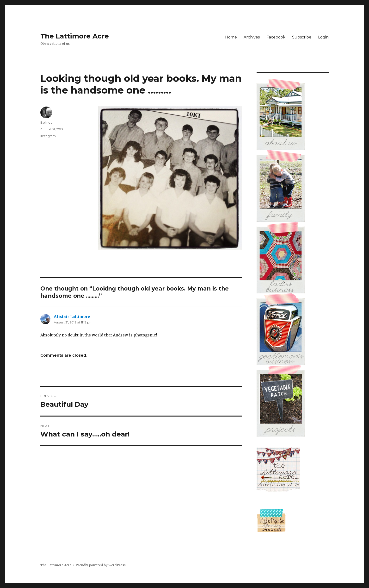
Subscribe (302, 37)
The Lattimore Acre (75, 36)
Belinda (46, 122)
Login (323, 37)
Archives (252, 37)
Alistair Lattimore (72, 316)
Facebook (276, 37)
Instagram (48, 136)
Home (231, 37)
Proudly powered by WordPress (101, 565)
